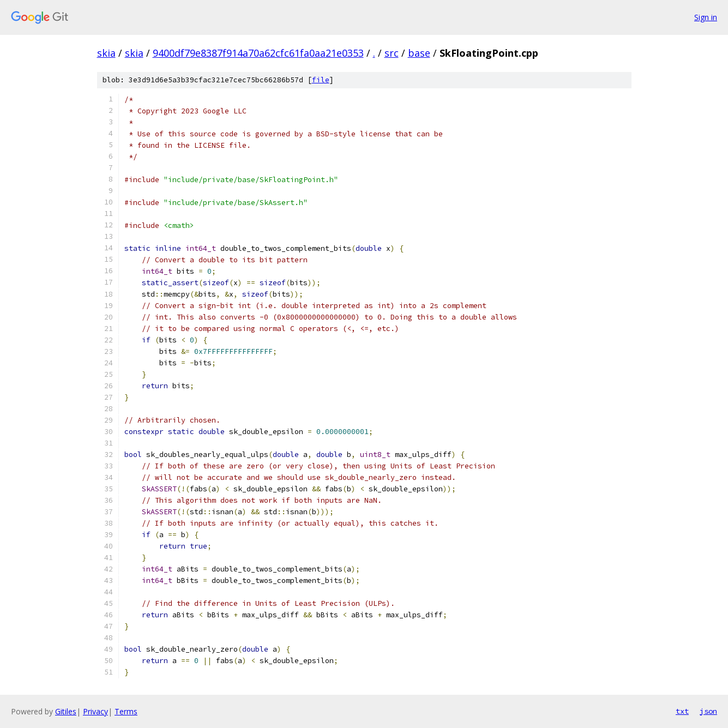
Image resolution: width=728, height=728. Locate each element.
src (392, 53)
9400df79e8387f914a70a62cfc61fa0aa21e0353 (258, 53)
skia (106, 53)
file (321, 80)
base (419, 53)
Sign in (706, 17)
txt (682, 711)
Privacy (95, 711)
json (708, 711)
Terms (126, 711)
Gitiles (66, 711)
